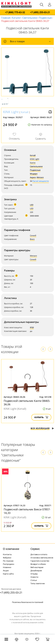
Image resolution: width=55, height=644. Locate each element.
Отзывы (34, 574)
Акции (6, 571)
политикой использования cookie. (28, 622)
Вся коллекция (42, 428)
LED (32, 205)
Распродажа (9, 564)
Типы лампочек (38, 583)
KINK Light (11, 112)
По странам (8, 561)
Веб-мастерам (37, 567)
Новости (34, 577)
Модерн (34, 174)
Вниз (32, 239)
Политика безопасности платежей (28, 602)
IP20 (32, 327)
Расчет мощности (41, 181)
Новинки (7, 567)
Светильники (30, 18)
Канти (33, 163)
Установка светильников (42, 558)
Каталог (16, 18)
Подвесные (45, 18)
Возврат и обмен (38, 564)
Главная (6, 18)
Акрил (33, 177)
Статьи (34, 580)
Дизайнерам (36, 571)
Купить (41, 417)
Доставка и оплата (39, 554)
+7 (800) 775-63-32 (15, 12)
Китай (25, 112)
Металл (40, 177)
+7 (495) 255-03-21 (40, 12)
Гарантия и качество (40, 561)
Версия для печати (50, 112)
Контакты (7, 554)
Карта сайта (8, 574)
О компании (11, 549)
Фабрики (7, 558)
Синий (33, 235)
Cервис (35, 549)
